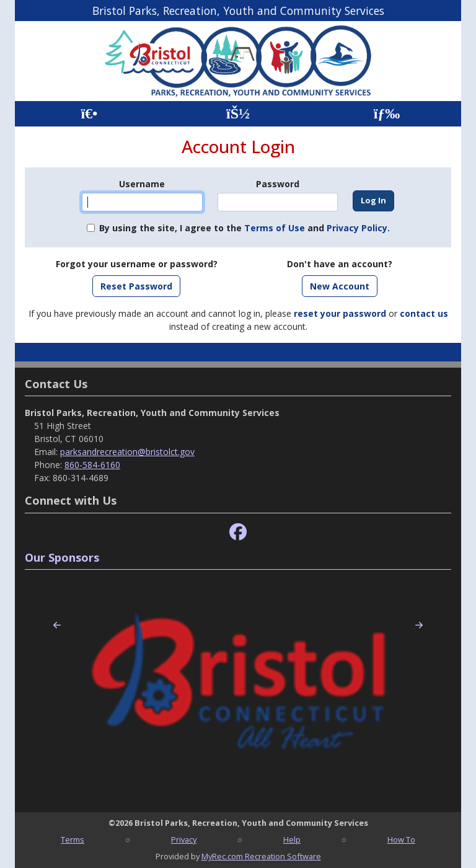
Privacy (184, 839)
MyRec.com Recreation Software (261, 856)
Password (278, 184)
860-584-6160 (92, 465)
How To (401, 839)
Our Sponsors (62, 557)
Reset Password (136, 286)
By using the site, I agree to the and (245, 228)
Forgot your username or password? (137, 264)
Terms (73, 839)
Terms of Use (275, 228)
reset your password (340, 313)
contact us (424, 313)
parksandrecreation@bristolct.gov (127, 452)
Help (292, 839)
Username (142, 184)
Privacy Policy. (358, 228)
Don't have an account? (340, 264)
